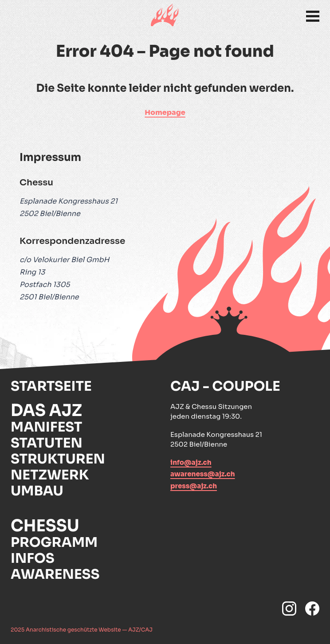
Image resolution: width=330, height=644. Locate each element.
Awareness (55, 574)
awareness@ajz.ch (202, 474)
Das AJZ (46, 411)
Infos (33, 558)
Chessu (45, 526)
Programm (54, 542)
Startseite (51, 386)
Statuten (47, 443)
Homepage (165, 112)
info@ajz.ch (191, 462)
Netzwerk (50, 475)
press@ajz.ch (194, 486)
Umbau (37, 491)
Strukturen (58, 459)
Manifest (46, 427)
